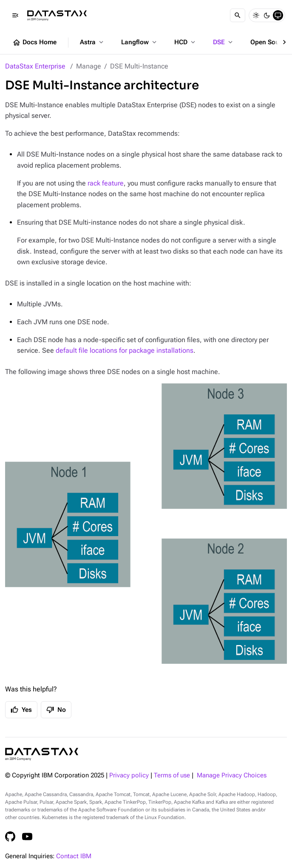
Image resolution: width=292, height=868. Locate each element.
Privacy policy (129, 775)
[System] (278, 15)
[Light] (256, 15)
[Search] (238, 15)
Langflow (140, 42)
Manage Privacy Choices (232, 775)
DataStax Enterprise (35, 66)
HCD (186, 42)
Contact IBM (74, 856)
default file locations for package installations (125, 350)
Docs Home (34, 43)
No (56, 710)
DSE (224, 42)
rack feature (106, 183)
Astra (92, 42)
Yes (21, 710)
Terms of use (172, 775)
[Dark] (267, 15)
